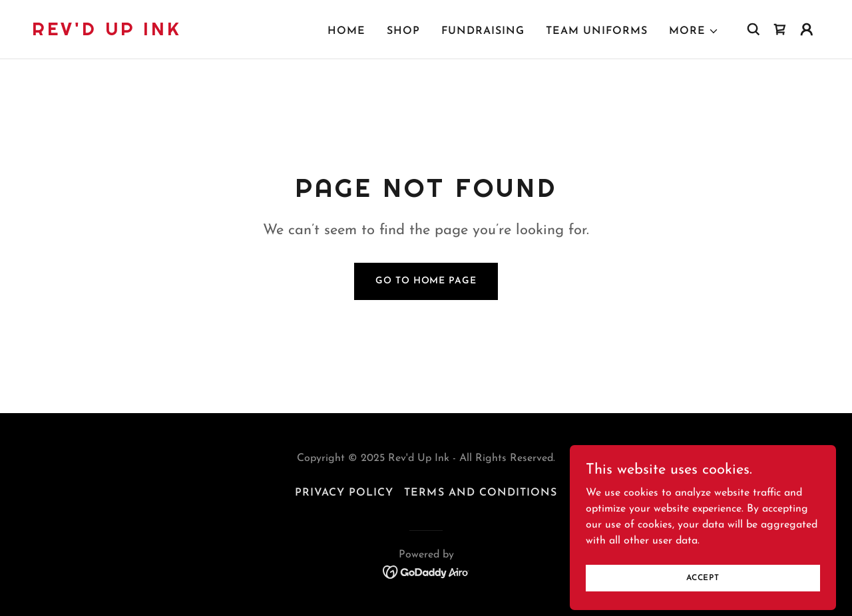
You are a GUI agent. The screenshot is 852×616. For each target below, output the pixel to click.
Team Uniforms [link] (597, 31)
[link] (107, 33)
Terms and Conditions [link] (480, 493)
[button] (694, 31)
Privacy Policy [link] (344, 493)
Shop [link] (403, 31)
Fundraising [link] (483, 31)
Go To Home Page (426, 281)
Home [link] (346, 31)
